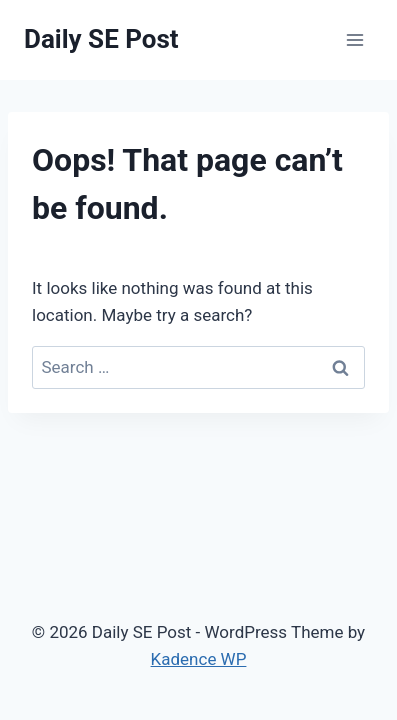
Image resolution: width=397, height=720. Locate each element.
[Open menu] (354, 39)
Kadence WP (199, 659)
